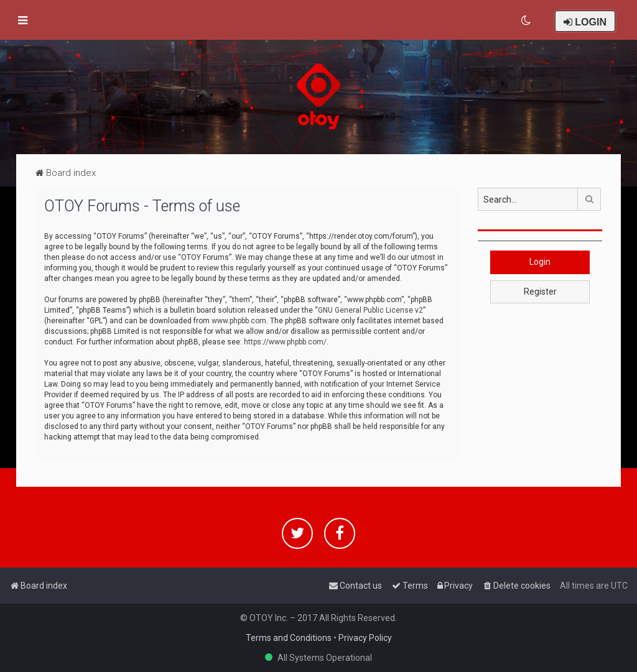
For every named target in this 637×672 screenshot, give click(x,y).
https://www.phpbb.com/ (285, 342)
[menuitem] (527, 21)
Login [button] (540, 262)
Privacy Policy (365, 638)
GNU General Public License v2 (370, 310)
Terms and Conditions (289, 638)
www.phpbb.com (239, 321)
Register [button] (540, 292)
